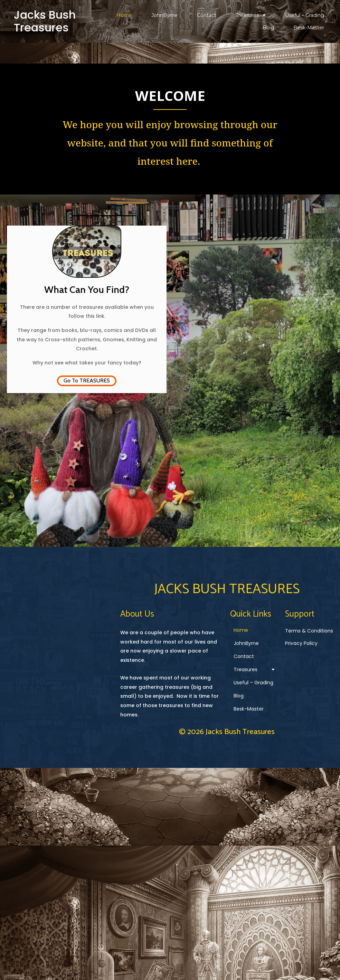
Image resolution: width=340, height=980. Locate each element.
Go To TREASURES (87, 380)
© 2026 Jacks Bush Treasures (170, 787)
